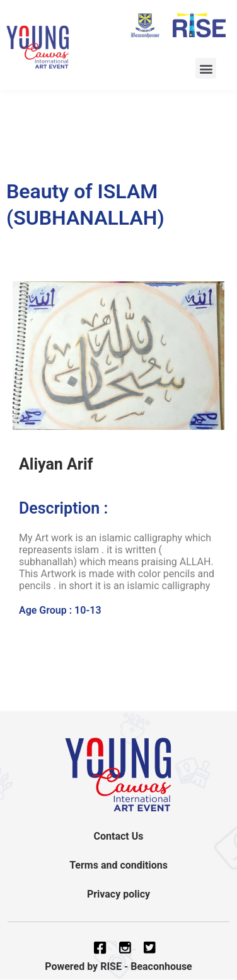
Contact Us (119, 836)
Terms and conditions (118, 865)
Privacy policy (118, 894)
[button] (206, 68)
